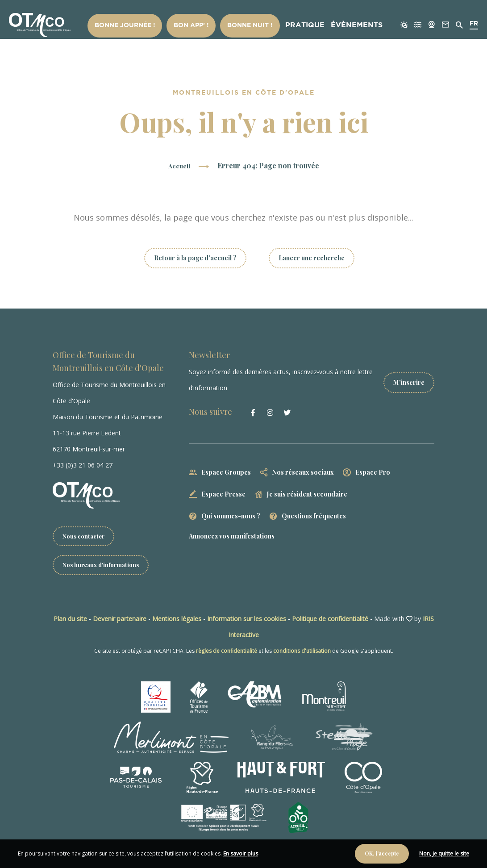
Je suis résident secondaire (307, 494)
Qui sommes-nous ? (231, 516)
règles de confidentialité (227, 652)
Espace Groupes (226, 472)
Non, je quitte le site (444, 853)
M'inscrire (409, 380)
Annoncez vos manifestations (232, 536)
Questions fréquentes (314, 516)
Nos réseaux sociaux (303, 472)
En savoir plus (241, 853)
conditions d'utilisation (302, 652)
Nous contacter (85, 536)
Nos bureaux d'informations (104, 566)
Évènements (341, 26)
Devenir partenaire (120, 620)
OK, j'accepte (382, 853)
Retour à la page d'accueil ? (195, 258)
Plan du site (70, 620)
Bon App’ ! (200, 26)
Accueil (179, 165)
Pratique (296, 26)
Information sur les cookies (247, 620)
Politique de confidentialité (330, 620)
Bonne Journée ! (145, 26)
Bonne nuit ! (249, 26)
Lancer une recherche (312, 258)
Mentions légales (177, 620)
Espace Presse (223, 494)
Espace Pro (373, 472)
